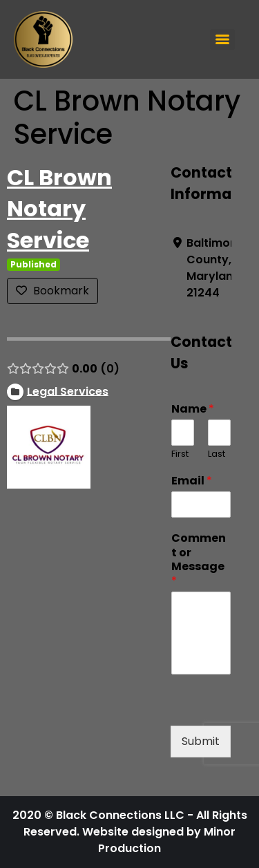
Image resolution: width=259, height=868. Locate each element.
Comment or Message (199, 560)
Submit (201, 741)
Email (192, 481)
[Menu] (222, 39)
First (180, 454)
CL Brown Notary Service (59, 209)
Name (193, 409)
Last (217, 454)
